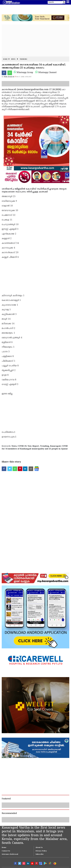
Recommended (9, 813)
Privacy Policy (41, 851)
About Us (39, 848)
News (13, 59)
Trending (23, 59)
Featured (6, 799)
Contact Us (6, 851)
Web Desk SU (9, 77)
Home (5, 59)
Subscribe (40, 854)
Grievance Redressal (10, 854)
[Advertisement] (35, 41)
